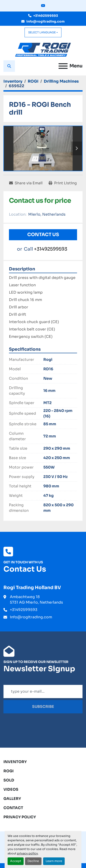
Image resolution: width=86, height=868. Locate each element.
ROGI (8, 771)
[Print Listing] (63, 183)
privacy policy (27, 854)
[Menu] (63, 66)
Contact (13, 808)
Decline (33, 861)
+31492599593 (46, 16)
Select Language (42, 32)
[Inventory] (13, 81)
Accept (16, 861)
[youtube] (43, 6)
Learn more (54, 861)
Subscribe (43, 707)
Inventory (15, 762)
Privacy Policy (20, 817)
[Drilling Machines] (61, 81)
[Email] (43, 692)
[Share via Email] (26, 183)
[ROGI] (33, 81)
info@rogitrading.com (46, 21)
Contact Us (43, 235)
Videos (11, 789)
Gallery (12, 799)
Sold (9, 780)
